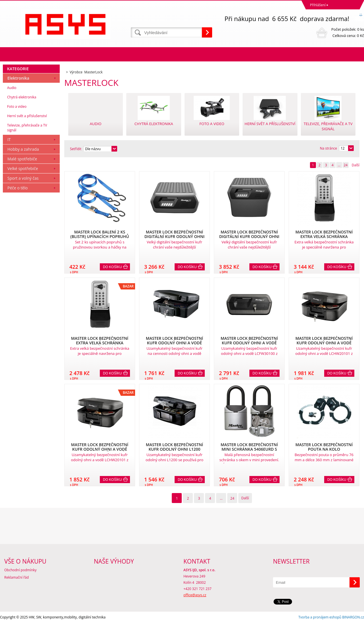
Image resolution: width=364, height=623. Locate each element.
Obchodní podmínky (20, 570)
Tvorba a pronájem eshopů (320, 617)
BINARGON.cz (353, 617)
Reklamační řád (16, 577)
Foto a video (17, 106)
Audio (12, 88)
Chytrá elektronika (22, 97)
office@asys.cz (195, 595)
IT (9, 139)
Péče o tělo (17, 188)
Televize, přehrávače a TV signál (27, 128)
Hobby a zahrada (23, 149)
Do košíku (112, 267)
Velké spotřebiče (23, 168)
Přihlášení (318, 5)
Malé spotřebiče (22, 159)
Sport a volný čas (23, 178)
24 (346, 165)
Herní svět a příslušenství (27, 116)
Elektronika (18, 78)
